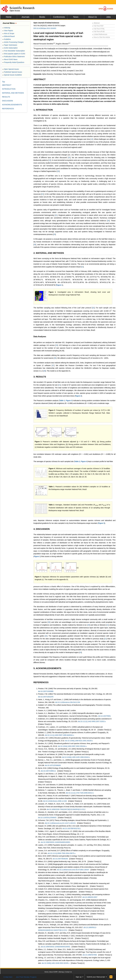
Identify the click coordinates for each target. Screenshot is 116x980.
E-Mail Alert (8, 977)
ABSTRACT (40, 79)
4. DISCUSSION (42, 529)
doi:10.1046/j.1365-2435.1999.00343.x (76, 757)
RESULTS (6, 97)
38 (45, 371)
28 (108, 221)
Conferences (59, 17)
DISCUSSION (7, 101)
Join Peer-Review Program (26, 977)
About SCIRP (53, 972)
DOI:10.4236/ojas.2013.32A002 (45, 28)
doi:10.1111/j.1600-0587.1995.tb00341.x (59, 735)
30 (35, 245)
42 (46, 636)
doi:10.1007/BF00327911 (72, 828)
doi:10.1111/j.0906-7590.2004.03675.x (62, 853)
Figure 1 (59, 285)
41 (108, 625)
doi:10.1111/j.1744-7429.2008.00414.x (80, 793)
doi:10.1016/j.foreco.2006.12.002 (55, 801)
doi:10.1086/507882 (90, 955)
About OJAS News (10, 59)
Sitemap (61, 972)
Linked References (100, 34)
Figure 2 (78, 396)
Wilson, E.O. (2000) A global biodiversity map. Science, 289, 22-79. (62, 861)
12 (92, 139)
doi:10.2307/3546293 (60, 859)
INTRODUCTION (9, 89)
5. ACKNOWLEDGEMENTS (47, 668)
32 (93, 308)
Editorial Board (9, 36)
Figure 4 (84, 461)
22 (42, 194)
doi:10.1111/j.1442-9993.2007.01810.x (92, 721)
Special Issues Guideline (12, 75)
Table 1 (62, 401)
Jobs (108, 17)
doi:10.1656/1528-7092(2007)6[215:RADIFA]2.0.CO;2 (66, 809)
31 (82, 267)
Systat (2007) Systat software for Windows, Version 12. (58, 916)
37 (53, 365)
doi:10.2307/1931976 (46, 697)
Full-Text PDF (98, 26)
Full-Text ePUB (98, 32)
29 (54, 234)
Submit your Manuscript (96, 977)
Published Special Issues (12, 72)
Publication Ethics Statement (14, 57)
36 (55, 358)
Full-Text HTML (98, 29)
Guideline (7, 39)
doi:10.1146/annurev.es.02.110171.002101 (60, 823)
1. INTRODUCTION (43, 110)
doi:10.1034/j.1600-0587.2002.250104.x (72, 746)
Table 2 (77, 461)
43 (80, 652)
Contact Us (68, 972)
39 (49, 622)
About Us (92, 17)
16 (50, 160)
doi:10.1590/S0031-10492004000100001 (56, 842)
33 (57, 345)
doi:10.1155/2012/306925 (47, 818)
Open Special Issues (11, 69)
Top (3, 82)
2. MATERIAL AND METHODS (49, 253)
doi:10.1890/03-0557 (90, 897)
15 (69, 158)
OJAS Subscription (10, 48)
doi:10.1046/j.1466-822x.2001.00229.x (79, 741)
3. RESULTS (40, 377)
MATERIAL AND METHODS (13, 93)
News (76, 17)
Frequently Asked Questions (13, 62)
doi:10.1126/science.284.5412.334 (68, 702)
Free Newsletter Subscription (14, 51)
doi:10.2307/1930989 (46, 691)
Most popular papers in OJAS (14, 54)
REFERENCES (41, 682)
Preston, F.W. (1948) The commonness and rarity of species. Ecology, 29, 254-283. (68, 689)
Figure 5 (101, 523)
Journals (25, 17)
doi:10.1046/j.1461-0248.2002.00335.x (56, 963)
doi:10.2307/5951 (105, 716)
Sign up (79, 977)
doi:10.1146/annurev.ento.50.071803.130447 (73, 870)
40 (89, 625)
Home (9, 17)
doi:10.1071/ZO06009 (53, 765)
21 (56, 215)
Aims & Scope (8, 33)
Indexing (6, 28)
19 (58, 171)
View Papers (8, 31)
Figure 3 (69, 401)
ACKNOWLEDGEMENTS (12, 105)
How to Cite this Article (101, 37)
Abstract (96, 23)
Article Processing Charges (13, 42)
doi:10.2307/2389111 (48, 771)
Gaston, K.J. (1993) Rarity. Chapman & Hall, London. (57, 710)
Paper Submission (10, 45)
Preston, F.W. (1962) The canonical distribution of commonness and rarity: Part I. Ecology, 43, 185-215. (75, 694)
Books (42, 17)
